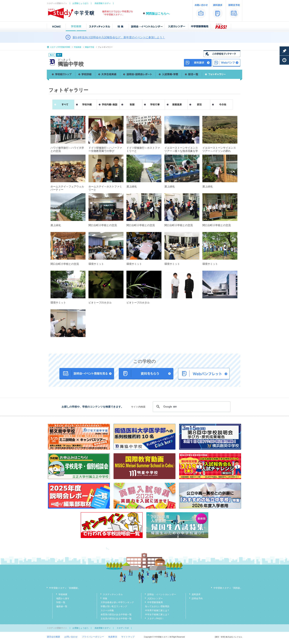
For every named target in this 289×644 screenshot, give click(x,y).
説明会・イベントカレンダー (162, 594)
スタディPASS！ (156, 619)
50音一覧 (61, 602)
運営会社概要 (53, 637)
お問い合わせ (71, 637)
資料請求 (196, 594)
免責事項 (113, 637)
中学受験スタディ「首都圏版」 (65, 588)
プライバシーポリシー (93, 637)
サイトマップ (128, 637)
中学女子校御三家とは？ (157, 615)
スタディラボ (123, 628)
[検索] (191, 407)
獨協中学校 (90, 47)
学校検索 (78, 47)
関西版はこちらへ (158, 14)
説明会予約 (197, 598)
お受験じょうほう (81, 3)
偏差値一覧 (62, 606)
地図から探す (63, 598)
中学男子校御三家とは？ (157, 610)
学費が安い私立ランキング (114, 606)
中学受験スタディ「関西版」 (228, 588)
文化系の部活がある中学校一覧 (116, 619)
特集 (105, 598)
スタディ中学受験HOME (60, 47)
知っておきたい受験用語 (157, 606)
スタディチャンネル (113, 594)
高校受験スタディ (103, 3)
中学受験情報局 (155, 602)
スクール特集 (107, 610)
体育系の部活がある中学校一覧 (116, 615)
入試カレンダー (155, 598)
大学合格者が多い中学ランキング (117, 602)
